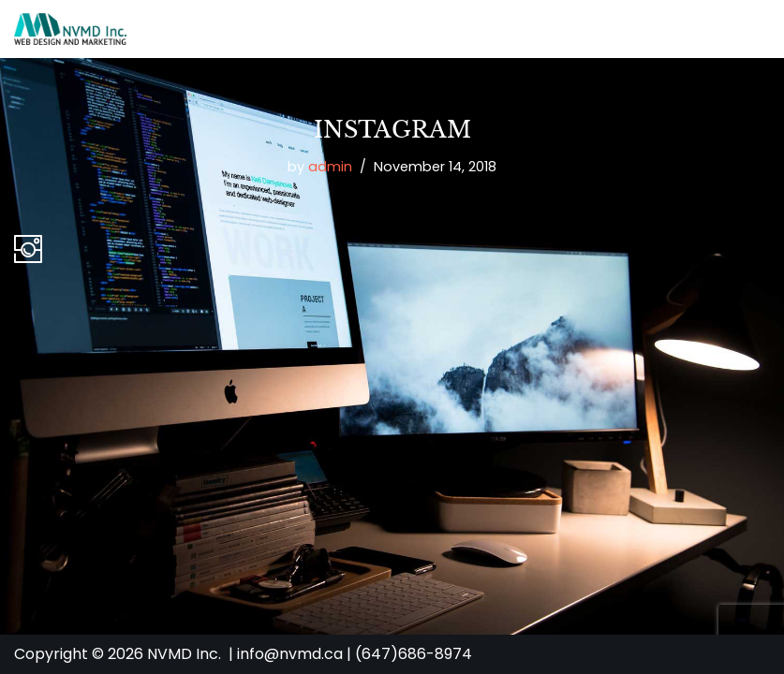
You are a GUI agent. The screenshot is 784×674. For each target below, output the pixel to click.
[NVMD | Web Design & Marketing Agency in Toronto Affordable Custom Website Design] (70, 29)
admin (330, 167)
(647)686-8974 (414, 654)
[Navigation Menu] (748, 29)
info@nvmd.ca (290, 654)
